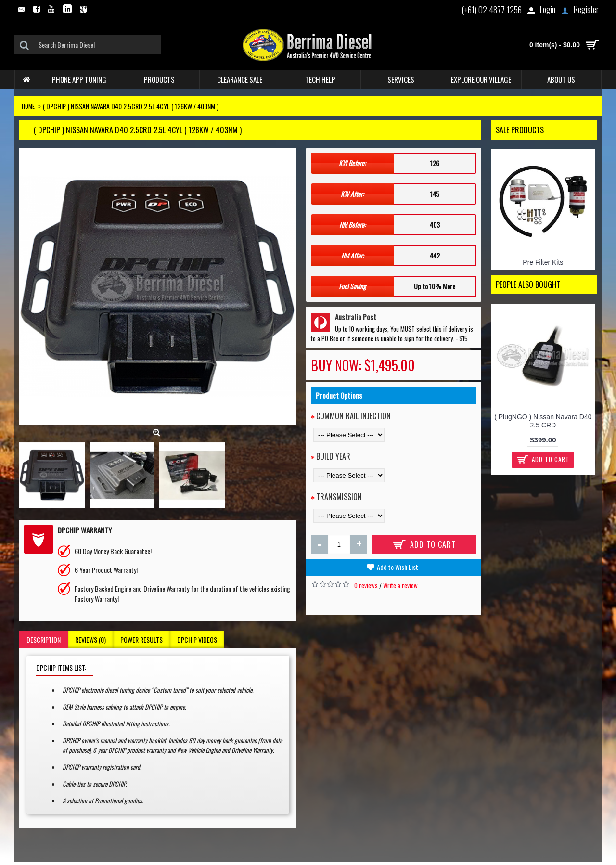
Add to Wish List (398, 567)
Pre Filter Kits (543, 262)
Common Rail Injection (353, 416)
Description (44, 639)
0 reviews (366, 585)
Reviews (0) (90, 639)
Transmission (339, 497)
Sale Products (520, 130)
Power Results (141, 639)
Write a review (400, 585)
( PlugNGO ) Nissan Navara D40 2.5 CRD (543, 421)
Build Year (333, 456)
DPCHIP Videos (197, 639)
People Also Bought (528, 284)
